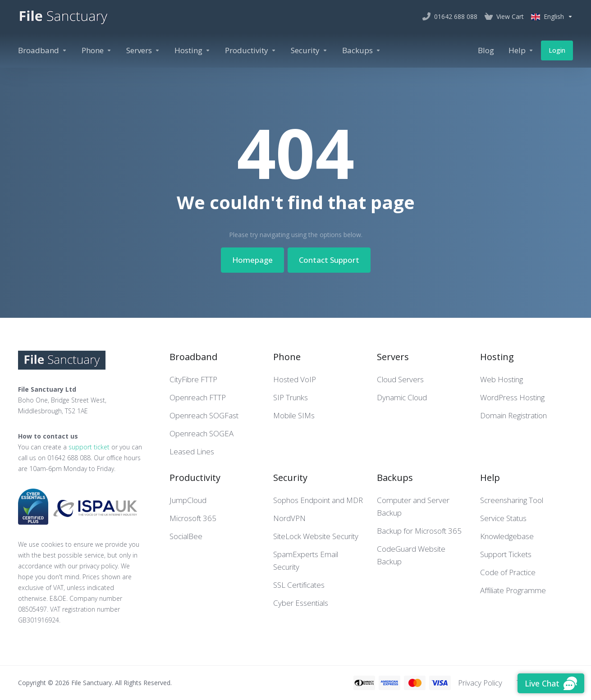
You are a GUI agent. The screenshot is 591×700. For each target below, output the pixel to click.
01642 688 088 (69, 458)
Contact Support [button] (329, 260)
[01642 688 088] (450, 17)
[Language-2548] (550, 17)
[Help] (521, 50)
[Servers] (143, 50)
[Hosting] (192, 50)
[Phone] (97, 50)
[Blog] (486, 50)
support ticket (89, 447)
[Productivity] (251, 50)
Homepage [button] (252, 260)
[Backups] (362, 50)
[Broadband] (43, 50)
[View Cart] (504, 17)
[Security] (309, 50)
